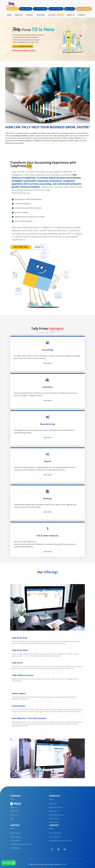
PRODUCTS (19, 15)
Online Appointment (84, 9)
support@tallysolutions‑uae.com (60, 841)
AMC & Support (16, 833)
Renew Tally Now (26, 9)
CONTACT (82, 15)
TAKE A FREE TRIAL (21, 247)
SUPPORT (30, 15)
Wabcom (64, 864)
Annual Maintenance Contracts (21, 844)
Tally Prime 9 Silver (56, 807)
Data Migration (15, 848)
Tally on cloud (54, 819)
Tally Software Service (57, 815)
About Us (13, 807)
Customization (15, 841)
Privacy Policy (15, 811)
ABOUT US (71, 15)
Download (70, 9)
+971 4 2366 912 (40, 9)
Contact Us (14, 815)
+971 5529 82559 (56, 9)
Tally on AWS (54, 822)
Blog (12, 819)
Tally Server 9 (54, 811)
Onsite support (15, 837)
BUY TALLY (56, 15)
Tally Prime (53, 804)
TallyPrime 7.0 (12, 9)
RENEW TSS (39, 247)
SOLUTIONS (41, 15)
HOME (9, 15)
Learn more (47, 363)
